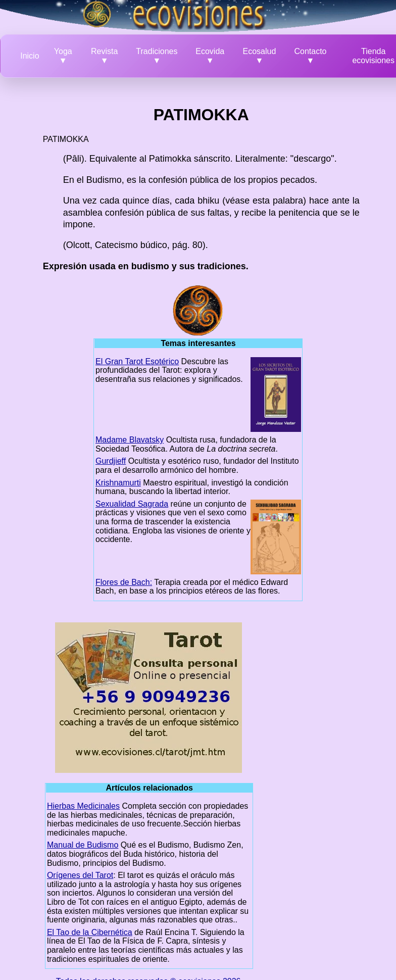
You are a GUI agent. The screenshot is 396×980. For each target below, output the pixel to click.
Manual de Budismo (83, 845)
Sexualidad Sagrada (132, 504)
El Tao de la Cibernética (90, 932)
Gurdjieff (111, 461)
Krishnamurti (118, 483)
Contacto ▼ (310, 56)
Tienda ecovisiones (373, 56)
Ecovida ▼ (210, 56)
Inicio (30, 56)
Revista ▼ (104, 56)
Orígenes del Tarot (80, 875)
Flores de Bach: (124, 582)
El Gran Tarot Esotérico (137, 361)
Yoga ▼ (63, 56)
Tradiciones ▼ (157, 56)
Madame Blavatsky (130, 440)
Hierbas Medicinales (83, 806)
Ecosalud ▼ (260, 56)
